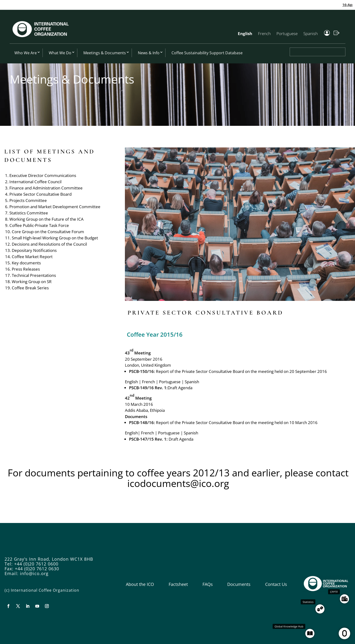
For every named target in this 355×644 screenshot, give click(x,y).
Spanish (311, 33)
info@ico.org (34, 573)
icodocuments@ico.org (178, 483)
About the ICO (140, 584)
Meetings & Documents (105, 53)
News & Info (149, 53)
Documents (239, 584)
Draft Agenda (180, 388)
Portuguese (287, 33)
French (264, 33)
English (245, 33)
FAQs (208, 584)
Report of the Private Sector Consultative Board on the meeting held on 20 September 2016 (241, 371)
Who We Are (26, 53)
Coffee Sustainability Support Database (207, 53)
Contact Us (276, 584)
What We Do (60, 53)
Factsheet (178, 584)
